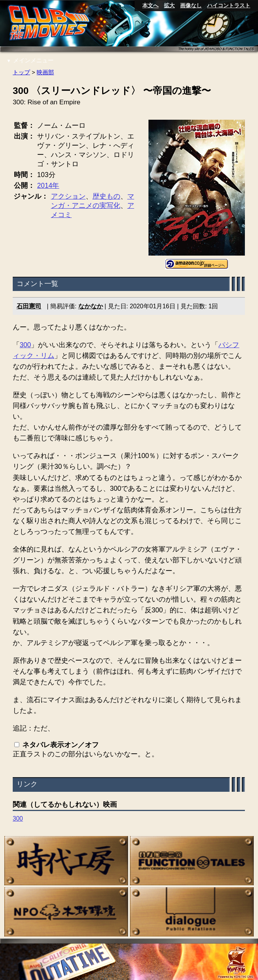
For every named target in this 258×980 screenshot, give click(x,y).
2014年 (48, 186)
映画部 (46, 72)
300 (25, 345)
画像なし (191, 5)
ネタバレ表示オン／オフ (61, 745)
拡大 (169, 5)
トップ (21, 72)
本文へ (150, 5)
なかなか (91, 306)
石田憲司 (29, 306)
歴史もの (106, 196)
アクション (68, 196)
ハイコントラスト (229, 5)
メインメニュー (30, 60)
